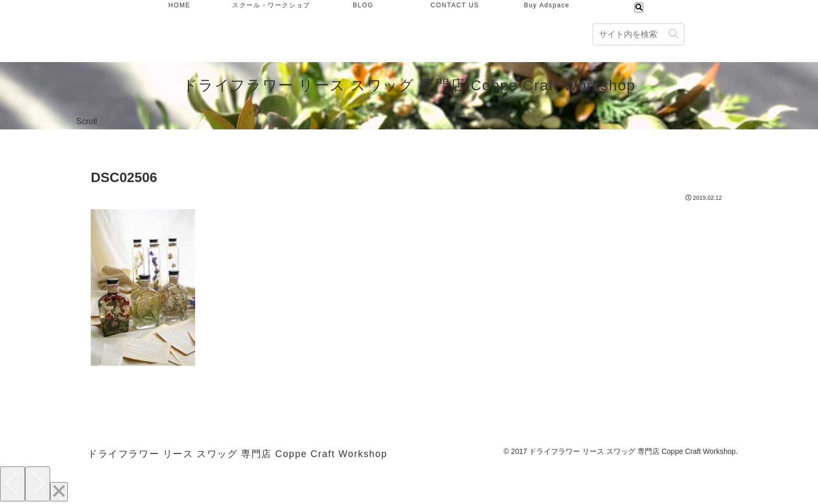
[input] (639, 34)
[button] (673, 34)
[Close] (59, 492)
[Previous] (13, 484)
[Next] (38, 484)
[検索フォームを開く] (639, 8)
